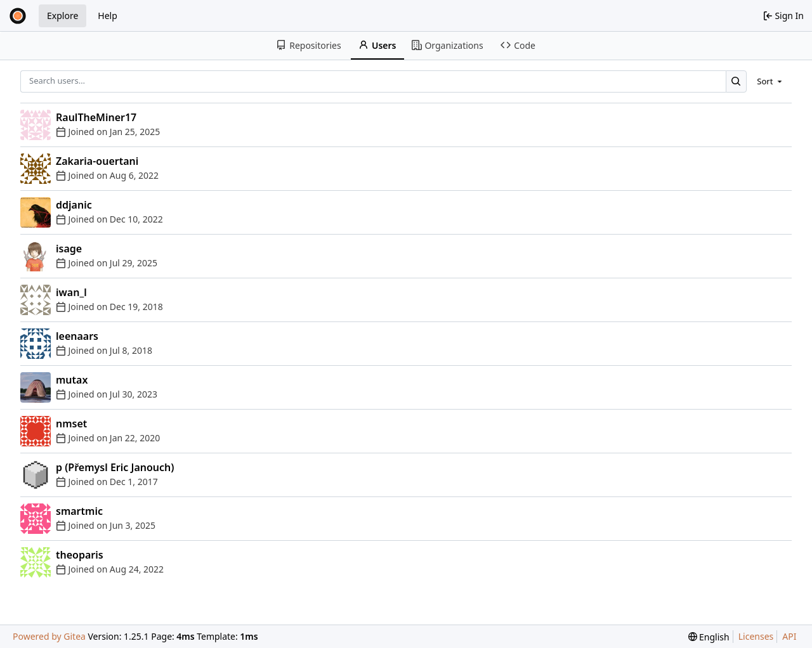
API (789, 636)
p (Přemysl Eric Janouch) (115, 467)
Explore (62, 16)
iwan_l (71, 292)
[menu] (770, 81)
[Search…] (736, 81)
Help (108, 16)
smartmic (79, 511)
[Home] (18, 16)
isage (69, 249)
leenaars (77, 336)
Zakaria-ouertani (97, 161)
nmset (71, 424)
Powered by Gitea (49, 636)
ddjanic (74, 205)
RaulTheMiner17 (96, 117)
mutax (72, 380)
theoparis (80, 555)
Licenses (756, 636)
